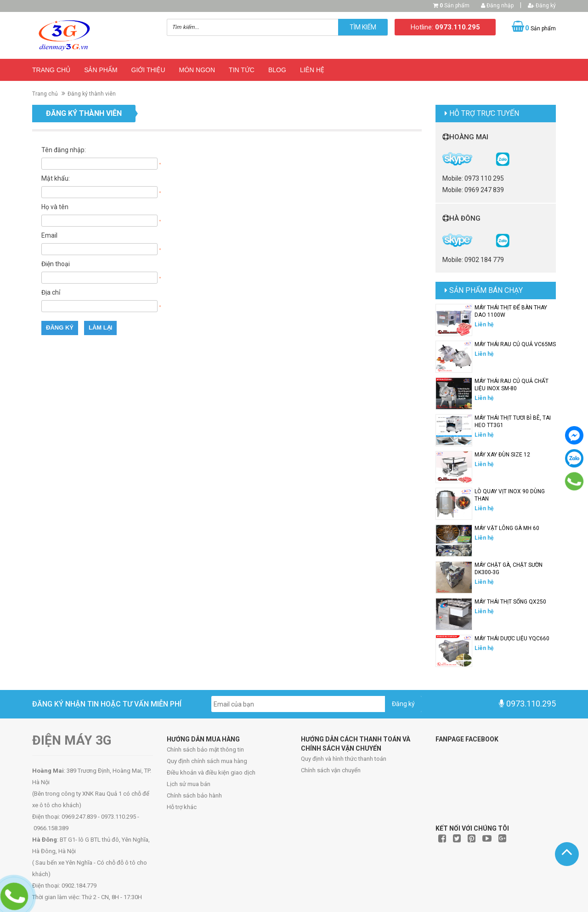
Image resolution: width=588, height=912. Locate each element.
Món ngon (197, 70)
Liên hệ (312, 70)
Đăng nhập (497, 6)
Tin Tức (242, 70)
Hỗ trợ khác (182, 807)
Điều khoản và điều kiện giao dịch (211, 772)
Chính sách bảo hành (194, 795)
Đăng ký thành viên (92, 94)
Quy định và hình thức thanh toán (344, 759)
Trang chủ (51, 70)
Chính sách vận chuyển (331, 770)
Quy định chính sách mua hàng (207, 761)
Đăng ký (542, 6)
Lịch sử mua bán (189, 784)
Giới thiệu (148, 70)
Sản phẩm (455, 6)
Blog (277, 70)
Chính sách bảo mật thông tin (205, 750)
